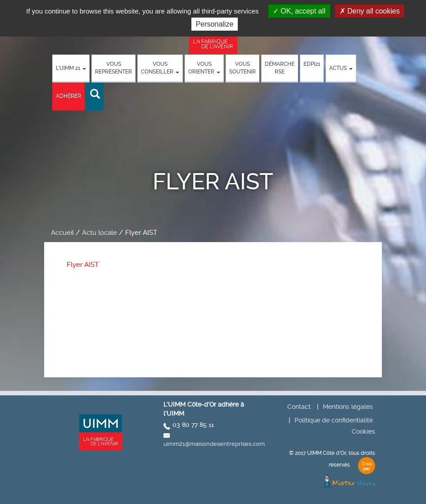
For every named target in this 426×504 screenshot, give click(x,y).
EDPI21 (312, 64)
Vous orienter (204, 68)
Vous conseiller (160, 68)
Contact (299, 407)
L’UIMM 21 (71, 68)
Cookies (363, 431)
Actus (341, 68)
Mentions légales (348, 407)
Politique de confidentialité (334, 420)
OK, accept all (299, 11)
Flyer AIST (83, 265)
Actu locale (100, 233)
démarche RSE (280, 68)
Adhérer (68, 96)
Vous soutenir (242, 68)
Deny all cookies (370, 11)
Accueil (62, 233)
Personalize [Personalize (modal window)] (215, 24)
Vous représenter (113, 68)
